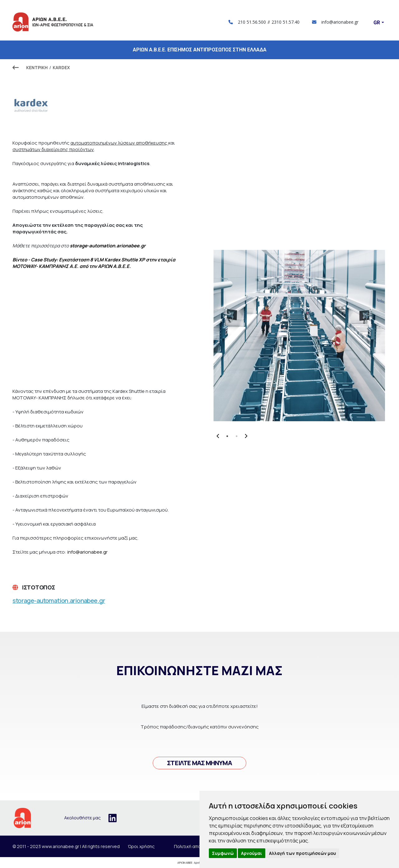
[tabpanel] (299, 336)
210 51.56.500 (252, 22)
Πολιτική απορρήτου (195, 846)
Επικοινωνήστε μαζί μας (199, 670)
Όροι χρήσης (141, 846)
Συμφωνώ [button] (223, 853)
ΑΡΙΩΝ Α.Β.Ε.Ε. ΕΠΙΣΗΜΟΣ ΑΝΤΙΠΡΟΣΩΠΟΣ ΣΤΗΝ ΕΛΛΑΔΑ (200, 50)
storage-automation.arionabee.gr (59, 601)
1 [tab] (227, 436)
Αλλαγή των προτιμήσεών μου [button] (303, 853)
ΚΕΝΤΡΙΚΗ (37, 67)
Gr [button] (377, 23)
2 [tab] (237, 436)
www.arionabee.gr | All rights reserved (81, 846)
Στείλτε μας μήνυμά (199, 763)
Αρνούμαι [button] (252, 853)
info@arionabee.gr (335, 22)
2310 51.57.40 (286, 22)
